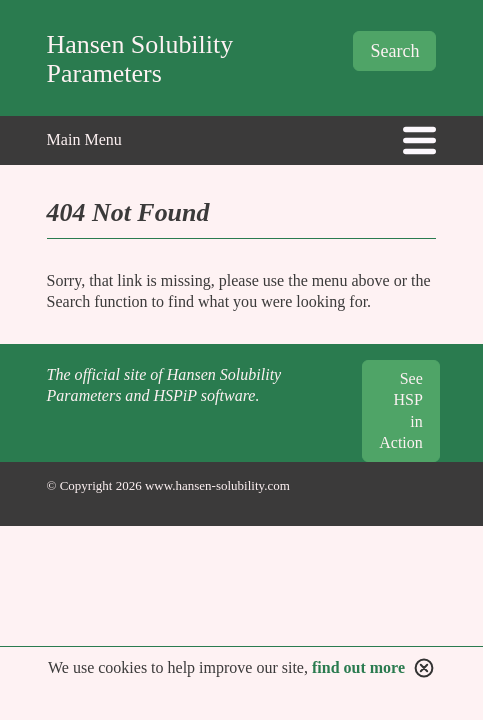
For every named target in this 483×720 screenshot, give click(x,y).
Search (394, 51)
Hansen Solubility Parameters (140, 59)
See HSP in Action (401, 411)
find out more (358, 667)
